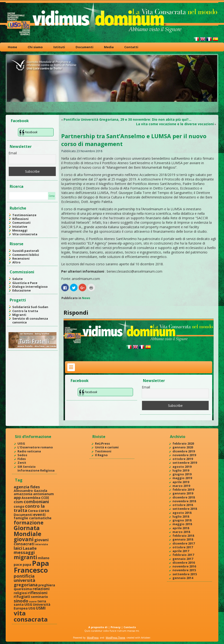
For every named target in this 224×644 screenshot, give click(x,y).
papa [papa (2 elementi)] (27, 565)
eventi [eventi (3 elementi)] (39, 514)
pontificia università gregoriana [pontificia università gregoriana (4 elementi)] (26, 580)
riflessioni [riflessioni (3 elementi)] (38, 593)
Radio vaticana (29, 451)
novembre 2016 (184, 566)
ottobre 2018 (183, 505)
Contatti (131, 47)
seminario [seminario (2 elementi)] (39, 597)
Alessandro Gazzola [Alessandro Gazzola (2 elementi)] (30, 491)
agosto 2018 (182, 513)
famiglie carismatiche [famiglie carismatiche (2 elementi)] (33, 518)
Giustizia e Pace (25, 283)
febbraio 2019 (183, 489)
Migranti (19, 315)
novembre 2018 (184, 501)
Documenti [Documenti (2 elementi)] (23, 515)
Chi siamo (35, 47)
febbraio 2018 (183, 536)
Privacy (116, 627)
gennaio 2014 (183, 578)
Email (13, 153)
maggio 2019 (182, 478)
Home (12, 47)
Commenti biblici (26, 255)
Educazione (22, 290)
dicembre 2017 (184, 543)
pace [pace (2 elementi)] (18, 565)
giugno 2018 (182, 520)
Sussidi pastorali (26, 251)
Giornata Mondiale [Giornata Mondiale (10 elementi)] (28, 531)
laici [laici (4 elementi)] (18, 548)
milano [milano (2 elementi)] (44, 558)
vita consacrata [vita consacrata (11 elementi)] (31, 616)
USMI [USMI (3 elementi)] (41, 608)
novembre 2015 (184, 570)
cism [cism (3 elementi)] (18, 502)
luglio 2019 (181, 470)
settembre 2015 (185, 574)
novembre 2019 (184, 455)
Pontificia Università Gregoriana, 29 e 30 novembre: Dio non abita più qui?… (127, 119)
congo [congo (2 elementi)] (19, 506)
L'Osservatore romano (35, 447)
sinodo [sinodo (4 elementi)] (21, 601)
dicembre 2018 (184, 497)
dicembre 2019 (184, 451)
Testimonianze (24, 215)
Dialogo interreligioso (30, 287)
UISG (21, 443)
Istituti (59, 47)
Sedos (22, 455)
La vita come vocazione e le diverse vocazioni (175, 124)
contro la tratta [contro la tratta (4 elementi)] (29, 508)
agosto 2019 (182, 467)
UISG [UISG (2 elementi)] (28, 604)
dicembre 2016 (184, 562)
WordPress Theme (115, 638)
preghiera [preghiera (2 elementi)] (47, 585)
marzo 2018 (181, 532)
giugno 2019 (182, 474)
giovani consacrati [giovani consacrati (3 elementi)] (31, 542)
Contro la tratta (25, 311)
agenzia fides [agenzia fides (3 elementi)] (27, 487)
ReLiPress (102, 443)
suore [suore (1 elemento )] (33, 601)
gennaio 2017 (183, 559)
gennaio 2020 (183, 447)
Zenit (22, 463)
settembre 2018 (185, 509)
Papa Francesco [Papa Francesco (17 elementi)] (31, 567)
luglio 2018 (181, 516)
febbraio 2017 (183, 555)
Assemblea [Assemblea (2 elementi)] (31, 498)
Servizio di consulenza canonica (30, 320)
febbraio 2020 (183, 443)
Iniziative (20, 227)
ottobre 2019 (183, 459)
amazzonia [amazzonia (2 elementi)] (23, 494)
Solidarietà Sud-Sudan (30, 307)
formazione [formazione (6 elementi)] (29, 522)
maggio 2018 (182, 524)
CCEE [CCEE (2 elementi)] (45, 498)
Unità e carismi (107, 447)
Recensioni (21, 258)
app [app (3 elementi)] (17, 497)
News (86, 298)
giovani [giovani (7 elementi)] (24, 539)
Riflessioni (20, 219)
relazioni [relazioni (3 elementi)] (41, 589)
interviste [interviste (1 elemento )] (42, 544)
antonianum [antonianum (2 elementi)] (43, 494)
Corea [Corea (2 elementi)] (33, 511)
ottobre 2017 (183, 547)
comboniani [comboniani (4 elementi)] (36, 501)
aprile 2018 (181, 528)
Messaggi (20, 230)
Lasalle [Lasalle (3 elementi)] (30, 548)
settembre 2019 (185, 463)
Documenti (84, 47)
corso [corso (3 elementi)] (44, 510)
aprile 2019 (181, 482)
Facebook (20, 121)
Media (109, 47)
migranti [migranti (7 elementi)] (25, 557)
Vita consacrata (25, 234)
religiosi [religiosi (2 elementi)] (21, 593)
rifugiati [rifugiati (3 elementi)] (22, 596)
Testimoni (103, 451)
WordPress (93, 638)
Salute (17, 279)
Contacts (130, 627)
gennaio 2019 (183, 493)
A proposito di (98, 627)
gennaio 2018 (183, 539)
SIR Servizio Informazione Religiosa (36, 468)
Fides (22, 459)
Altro (16, 262)
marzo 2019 (181, 486)
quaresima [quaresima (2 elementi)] (23, 589)
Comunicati (21, 223)
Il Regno (101, 455)
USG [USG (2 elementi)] (32, 608)
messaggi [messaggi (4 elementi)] (24, 552)
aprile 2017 (181, 551)
